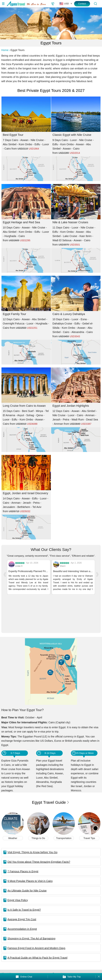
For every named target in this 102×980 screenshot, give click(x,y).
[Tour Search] (95, 4)
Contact (82, 4)
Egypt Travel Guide (50, 768)
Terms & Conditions (88, 951)
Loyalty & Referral (87, 945)
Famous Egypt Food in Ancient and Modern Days (36, 914)
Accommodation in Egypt (22, 895)
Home (5, 50)
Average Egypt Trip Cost (22, 885)
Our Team (7, 951)
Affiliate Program (62, 945)
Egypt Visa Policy (18, 866)
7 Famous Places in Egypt (23, 837)
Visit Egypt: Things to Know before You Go (32, 818)
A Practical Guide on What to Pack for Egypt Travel (37, 923)
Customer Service (63, 951)
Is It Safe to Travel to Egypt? (24, 875)
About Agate (9, 945)
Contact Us (33, 951)
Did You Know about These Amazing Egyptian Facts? (39, 827)
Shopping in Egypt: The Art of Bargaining (31, 904)
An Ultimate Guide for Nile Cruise (27, 856)
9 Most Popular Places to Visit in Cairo (30, 847)
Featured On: (65, 967)
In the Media (33, 945)
